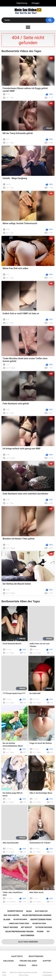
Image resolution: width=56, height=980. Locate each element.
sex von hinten (11, 915)
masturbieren (27, 935)
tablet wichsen (10, 927)
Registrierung (22, 3)
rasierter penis (39, 924)
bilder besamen (20, 919)
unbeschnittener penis (19, 924)
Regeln (22, 965)
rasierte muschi (15, 911)
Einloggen (36, 3)
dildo (29, 911)
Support (47, 961)
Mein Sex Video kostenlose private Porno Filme (24, 974)
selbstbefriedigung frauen (19, 931)
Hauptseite (17, 956)
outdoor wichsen (44, 927)
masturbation (41, 911)
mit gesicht (27, 927)
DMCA (35, 965)
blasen (7, 920)
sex (48, 931)
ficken (40, 931)
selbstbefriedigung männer (37, 915)
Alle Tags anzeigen (28, 942)
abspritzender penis (41, 919)
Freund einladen (28, 961)
